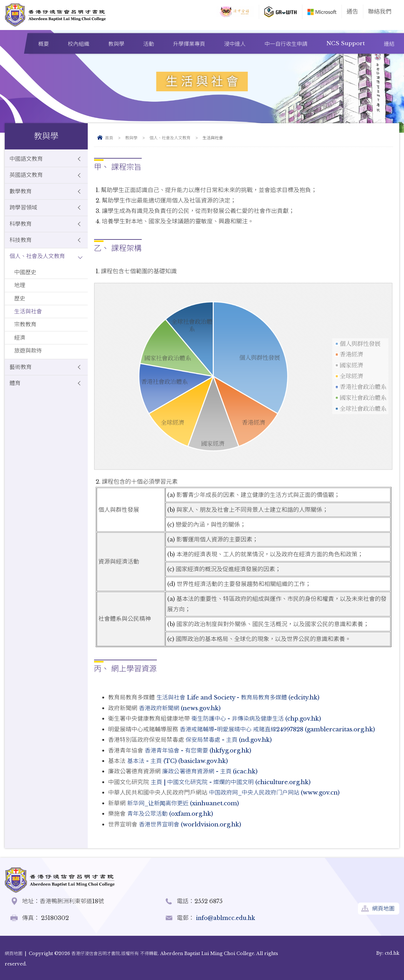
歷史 (20, 306)
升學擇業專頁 (189, 44)
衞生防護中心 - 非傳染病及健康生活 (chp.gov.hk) (257, 718)
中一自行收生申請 (286, 44)
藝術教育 (21, 379)
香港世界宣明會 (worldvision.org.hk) (191, 823)
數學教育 (21, 194)
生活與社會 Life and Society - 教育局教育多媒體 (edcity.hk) (239, 697)
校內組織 (79, 44)
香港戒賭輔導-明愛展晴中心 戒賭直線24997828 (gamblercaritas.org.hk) (279, 729)
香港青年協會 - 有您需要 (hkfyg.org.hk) (199, 750)
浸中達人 (235, 44)
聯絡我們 (380, 12)
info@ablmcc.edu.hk (226, 916)
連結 (389, 44)
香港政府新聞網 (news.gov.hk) (180, 708)
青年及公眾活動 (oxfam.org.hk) (171, 812)
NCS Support (346, 43)
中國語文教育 (27, 159)
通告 (352, 12)
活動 (149, 44)
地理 (20, 292)
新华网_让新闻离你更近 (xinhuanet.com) (184, 802)
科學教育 (21, 228)
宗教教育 (26, 334)
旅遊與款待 (29, 362)
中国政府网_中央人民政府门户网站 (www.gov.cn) (275, 791)
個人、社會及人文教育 (170, 138)
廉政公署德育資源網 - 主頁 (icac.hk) (211, 770)
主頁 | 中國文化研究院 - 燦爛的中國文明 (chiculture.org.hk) (232, 781)
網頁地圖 (383, 907)
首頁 (109, 138)
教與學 (116, 44)
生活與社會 (29, 320)
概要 (44, 44)
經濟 (20, 348)
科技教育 (21, 245)
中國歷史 (26, 278)
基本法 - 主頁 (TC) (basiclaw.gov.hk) (178, 760)
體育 (15, 396)
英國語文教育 (27, 176)
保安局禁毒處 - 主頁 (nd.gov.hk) (229, 739)
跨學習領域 (24, 211)
